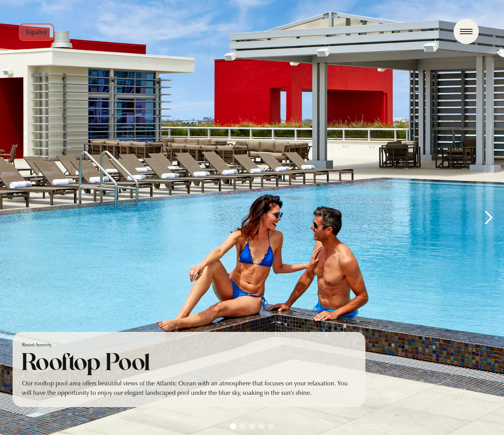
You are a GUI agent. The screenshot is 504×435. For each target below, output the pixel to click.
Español (36, 32)
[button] (488, 217)
